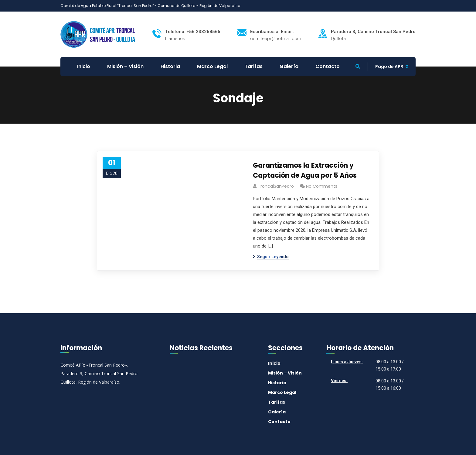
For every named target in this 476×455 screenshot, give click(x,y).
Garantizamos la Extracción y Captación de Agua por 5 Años (305, 170)
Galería (277, 412)
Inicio (274, 363)
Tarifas (277, 402)
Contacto (279, 422)
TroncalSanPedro (276, 186)
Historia (277, 383)
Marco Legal (282, 392)
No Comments (322, 186)
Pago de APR (389, 67)
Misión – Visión (285, 373)
